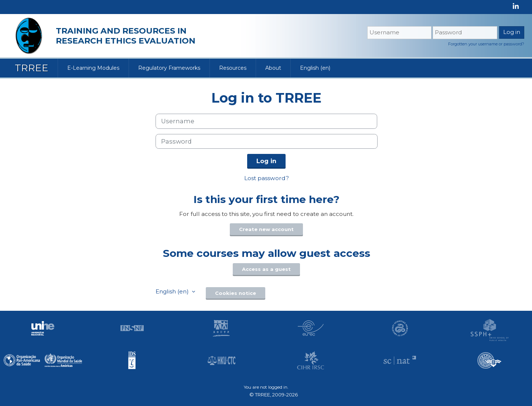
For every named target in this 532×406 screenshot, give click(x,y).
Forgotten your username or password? (486, 44)
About (273, 68)
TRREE (32, 68)
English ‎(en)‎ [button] (173, 291)
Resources (233, 68)
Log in (266, 161)
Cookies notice (236, 293)
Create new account (266, 229)
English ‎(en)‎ (315, 68)
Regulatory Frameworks (169, 68)
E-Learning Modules (93, 68)
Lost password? (267, 178)
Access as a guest (266, 269)
